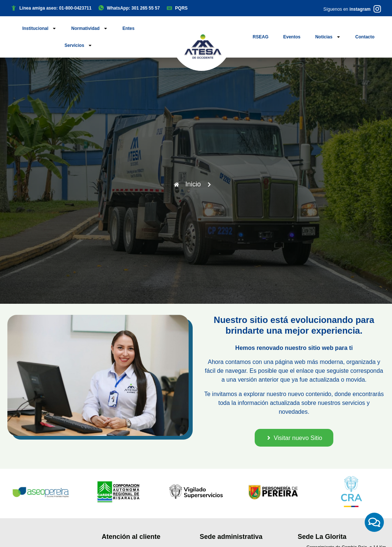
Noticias (328, 37)
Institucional (39, 28)
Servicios (78, 45)
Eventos (292, 37)
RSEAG (261, 37)
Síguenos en (347, 9)
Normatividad (90, 28)
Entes (129, 28)
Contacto (365, 37)
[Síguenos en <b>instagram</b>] (377, 9)
